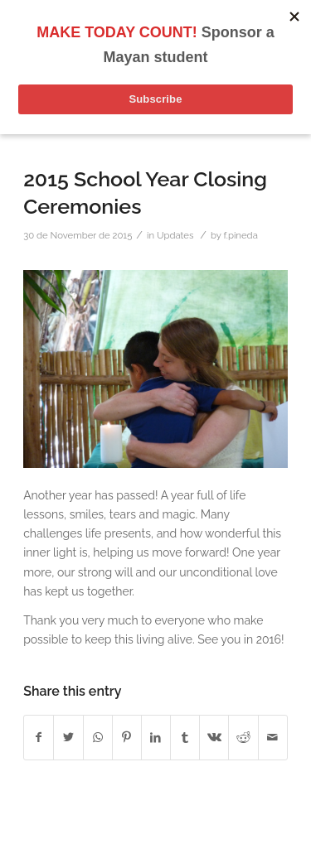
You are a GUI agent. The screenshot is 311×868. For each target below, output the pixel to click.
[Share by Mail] (273, 738)
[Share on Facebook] (39, 738)
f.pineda (240, 235)
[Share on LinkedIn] (156, 738)
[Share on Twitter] (68, 738)
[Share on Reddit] (243, 738)
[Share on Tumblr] (185, 738)
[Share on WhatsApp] (98, 738)
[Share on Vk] (214, 738)
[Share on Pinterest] (127, 738)
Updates (175, 235)
